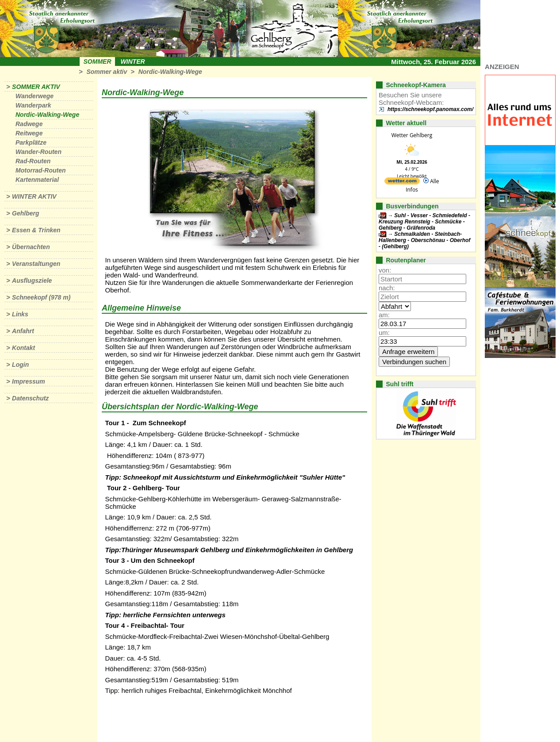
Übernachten (31, 247)
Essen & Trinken (36, 230)
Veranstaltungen (36, 264)
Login (20, 365)
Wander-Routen (38, 152)
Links (20, 314)
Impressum (29, 381)
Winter (132, 62)
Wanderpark (33, 105)
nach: (387, 288)
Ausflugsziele (32, 281)
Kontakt (23, 348)
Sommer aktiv (107, 72)
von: (385, 270)
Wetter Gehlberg (412, 135)
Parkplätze (31, 142)
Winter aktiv (34, 196)
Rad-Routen (33, 161)
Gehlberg (25, 213)
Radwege (29, 124)
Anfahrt (23, 331)
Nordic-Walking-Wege (170, 72)
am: (384, 315)
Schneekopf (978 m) (41, 297)
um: (384, 333)
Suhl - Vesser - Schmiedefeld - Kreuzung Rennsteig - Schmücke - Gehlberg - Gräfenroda (424, 222)
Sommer (98, 62)
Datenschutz (30, 398)
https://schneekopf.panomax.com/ (430, 109)
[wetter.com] (402, 183)
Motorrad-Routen (41, 170)
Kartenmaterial (37, 180)
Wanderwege (35, 96)
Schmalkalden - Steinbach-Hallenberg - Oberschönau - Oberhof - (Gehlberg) (424, 240)
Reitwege (29, 133)
